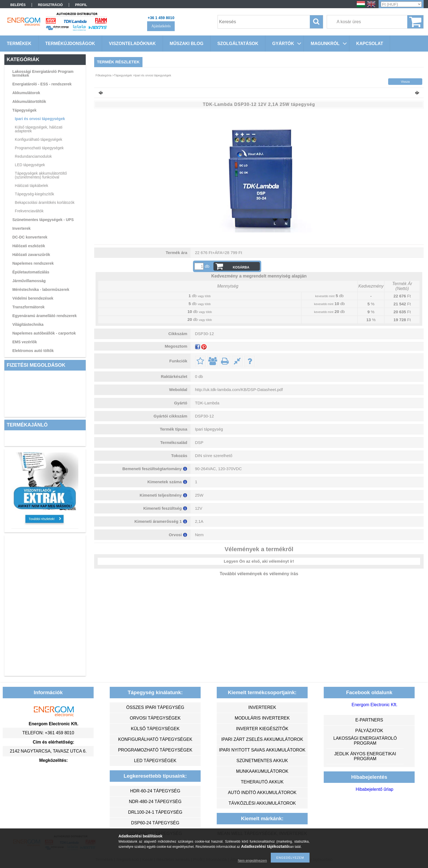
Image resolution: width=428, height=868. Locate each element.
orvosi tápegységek (155, 718)
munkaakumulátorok (262, 771)
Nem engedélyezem (252, 861)
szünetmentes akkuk (262, 761)
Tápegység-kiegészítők (34, 194)
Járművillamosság (29, 281)
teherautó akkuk (262, 782)
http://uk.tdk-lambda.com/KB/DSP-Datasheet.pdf (239, 390)
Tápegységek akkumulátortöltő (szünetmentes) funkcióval (41, 175)
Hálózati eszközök (29, 246)
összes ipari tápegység (155, 707)
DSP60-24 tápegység (155, 823)
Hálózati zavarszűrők (31, 255)
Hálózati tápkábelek (31, 186)
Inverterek (21, 228)
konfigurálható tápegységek (155, 739)
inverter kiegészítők (262, 729)
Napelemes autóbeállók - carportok (44, 333)
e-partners (369, 720)
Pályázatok (369, 731)
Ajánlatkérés (161, 26)
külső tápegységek (155, 729)
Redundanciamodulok (33, 156)
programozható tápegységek (155, 750)
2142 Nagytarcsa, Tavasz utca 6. (48, 751)
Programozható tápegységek (39, 148)
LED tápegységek (30, 165)
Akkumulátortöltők (29, 102)
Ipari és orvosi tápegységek (40, 119)
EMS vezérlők (25, 342)
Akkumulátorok (26, 93)
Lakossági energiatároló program (365, 741)
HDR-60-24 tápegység (155, 791)
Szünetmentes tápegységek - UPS (43, 220)
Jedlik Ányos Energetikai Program (365, 756)
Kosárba (241, 267)
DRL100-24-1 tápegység (155, 812)
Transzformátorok (28, 307)
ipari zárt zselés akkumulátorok (262, 739)
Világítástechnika (28, 324)
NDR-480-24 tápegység (155, 802)
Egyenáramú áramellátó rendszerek (44, 316)
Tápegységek (24, 110)
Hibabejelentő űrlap (374, 789)
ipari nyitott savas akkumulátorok (262, 750)
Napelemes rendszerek (33, 263)
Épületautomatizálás (31, 272)
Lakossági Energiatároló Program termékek (43, 73)
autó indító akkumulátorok (262, 793)
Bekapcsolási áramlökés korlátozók (45, 202)
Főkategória (103, 75)
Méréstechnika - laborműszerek (41, 290)
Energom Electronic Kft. (374, 705)
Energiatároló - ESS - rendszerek (42, 84)
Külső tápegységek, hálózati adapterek (38, 129)
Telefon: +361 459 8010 (48, 733)
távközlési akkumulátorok (262, 803)
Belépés (18, 5)
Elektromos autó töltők (33, 351)
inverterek (262, 707)
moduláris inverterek (262, 718)
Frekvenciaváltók (29, 211)
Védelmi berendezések (33, 298)
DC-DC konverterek (30, 237)
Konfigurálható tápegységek (38, 139)
